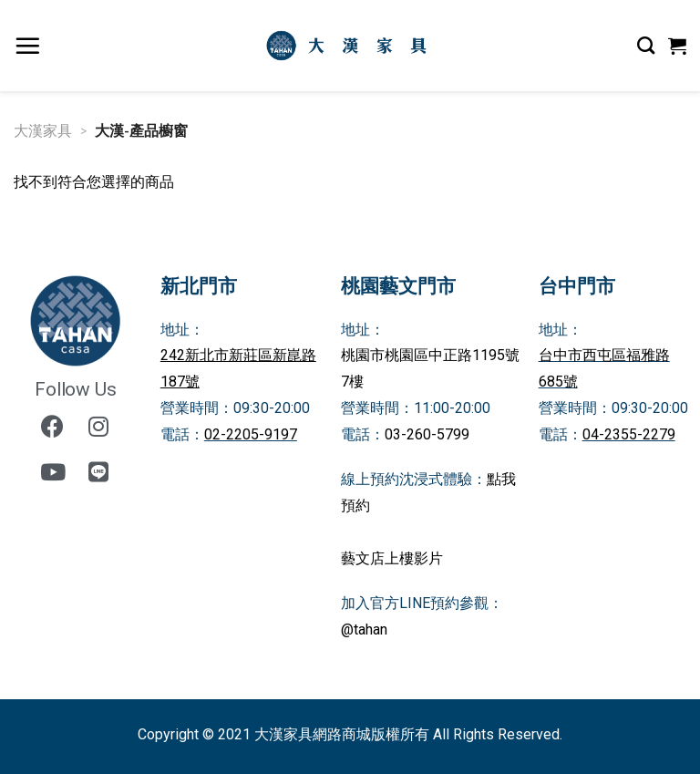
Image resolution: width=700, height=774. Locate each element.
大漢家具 (43, 130)
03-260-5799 (427, 434)
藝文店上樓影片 (392, 558)
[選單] (28, 46)
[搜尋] (646, 46)
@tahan (364, 630)
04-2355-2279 (629, 434)
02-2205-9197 (251, 434)
